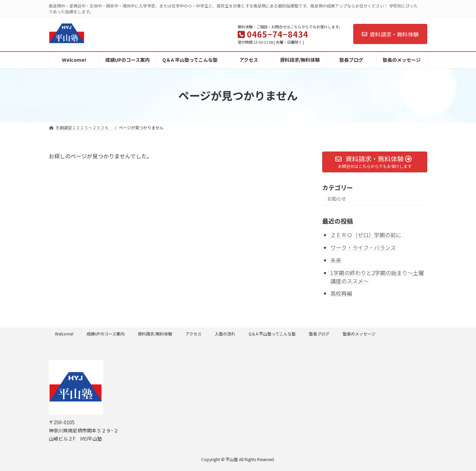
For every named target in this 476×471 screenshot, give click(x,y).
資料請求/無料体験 (155, 334)
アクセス (194, 334)
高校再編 (341, 294)
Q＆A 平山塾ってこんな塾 (272, 334)
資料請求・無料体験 (390, 34)
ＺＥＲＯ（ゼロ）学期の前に (366, 235)
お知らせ (337, 199)
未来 (336, 260)
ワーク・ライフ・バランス (363, 247)
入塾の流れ (225, 334)
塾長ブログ (319, 334)
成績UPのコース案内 (106, 334)
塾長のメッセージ (359, 334)
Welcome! (64, 334)
